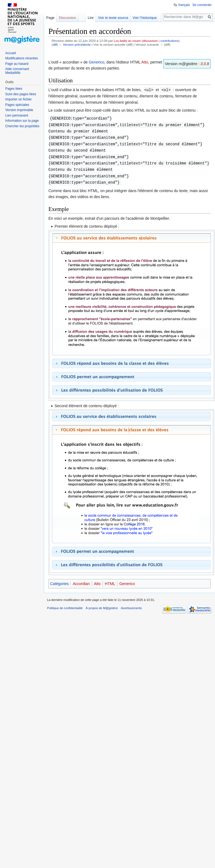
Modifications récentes (21, 58)
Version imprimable (19, 110)
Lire (94, 18)
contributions (169, 41)
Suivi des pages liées (21, 94)
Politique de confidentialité (65, 605)
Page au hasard (17, 64)
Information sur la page (22, 121)
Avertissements (131, 605)
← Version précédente (75, 44)
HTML (110, 580)
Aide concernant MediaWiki (17, 71)
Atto (145, 62)
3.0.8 (205, 64)
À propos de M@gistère (102, 605)
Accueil (11, 53)
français (184, 5)
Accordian (81, 580)
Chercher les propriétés (22, 126)
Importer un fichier (18, 99)
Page (50, 18)
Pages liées (14, 89)
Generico (96, 62)
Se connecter (202, 5)
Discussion (67, 18)
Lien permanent (17, 115)
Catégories (59, 580)
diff (55, 44)
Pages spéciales (17, 105)
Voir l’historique (148, 18)
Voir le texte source (116, 18)
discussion (150, 41)
